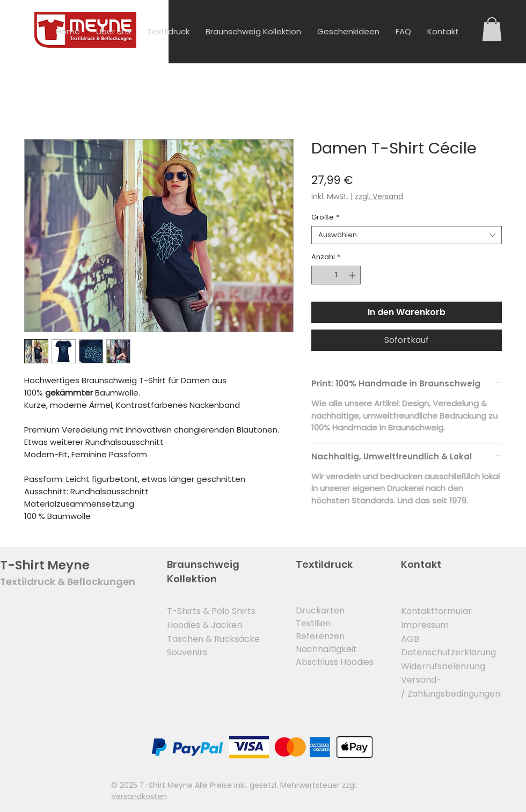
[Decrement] (319, 275)
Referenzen (320, 636)
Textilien (313, 623)
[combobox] (407, 235)
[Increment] (353, 275)
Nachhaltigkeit (326, 649)
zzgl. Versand (379, 197)
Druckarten (320, 610)
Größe (325, 217)
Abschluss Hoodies (335, 662)
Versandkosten (139, 796)
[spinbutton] (336, 275)
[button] (492, 29)
